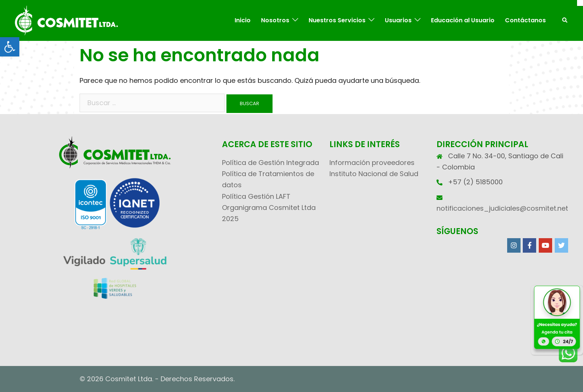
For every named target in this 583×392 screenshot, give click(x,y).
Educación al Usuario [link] (463, 20)
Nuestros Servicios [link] (337, 20)
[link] (10, 47)
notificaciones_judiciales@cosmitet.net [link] (502, 208)
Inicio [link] (243, 20)
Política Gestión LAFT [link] (256, 196)
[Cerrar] (580, 3)
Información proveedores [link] (372, 163)
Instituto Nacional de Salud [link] (374, 174)
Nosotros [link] (275, 20)
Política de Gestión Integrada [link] (270, 163)
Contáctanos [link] (525, 20)
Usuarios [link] (398, 20)
